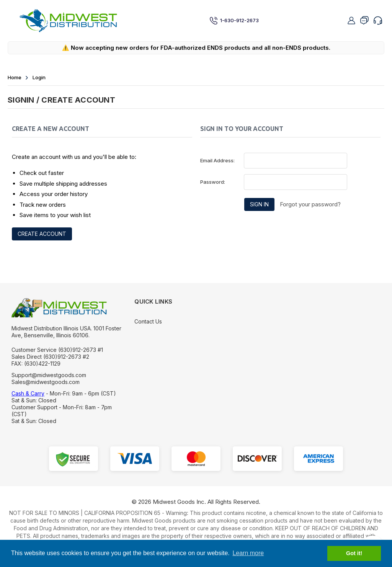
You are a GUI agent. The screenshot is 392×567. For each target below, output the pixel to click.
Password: (213, 182)
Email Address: (217, 160)
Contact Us (148, 321)
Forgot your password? (310, 204)
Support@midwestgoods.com (49, 375)
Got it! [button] (354, 553)
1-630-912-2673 (234, 21)
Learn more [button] (248, 553)
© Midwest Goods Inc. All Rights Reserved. (196, 502)
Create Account (42, 234)
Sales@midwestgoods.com (46, 382)
